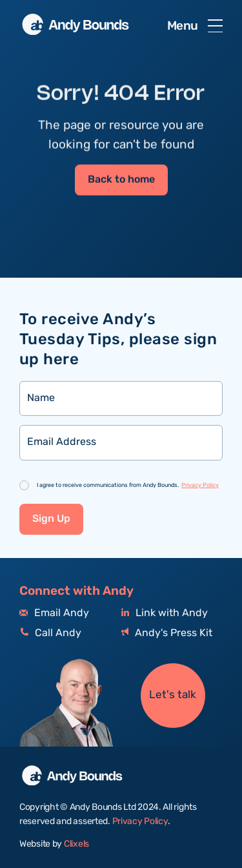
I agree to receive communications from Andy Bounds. (128, 485)
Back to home (121, 181)
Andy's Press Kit (167, 633)
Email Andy (54, 613)
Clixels (76, 844)
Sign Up (51, 519)
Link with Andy (165, 613)
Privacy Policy (200, 485)
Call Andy (50, 633)
